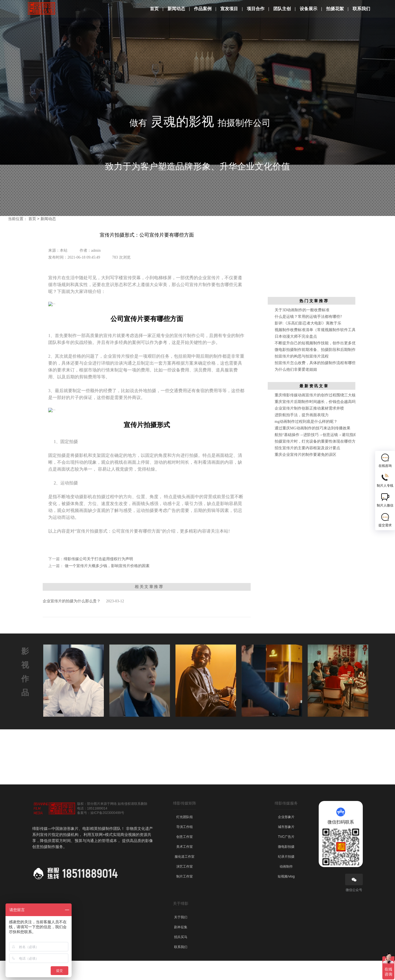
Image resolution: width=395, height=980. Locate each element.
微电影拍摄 (286, 866)
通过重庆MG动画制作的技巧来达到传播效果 (313, 447)
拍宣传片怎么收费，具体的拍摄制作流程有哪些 (315, 382)
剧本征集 (181, 946)
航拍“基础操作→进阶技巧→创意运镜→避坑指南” (317, 454)
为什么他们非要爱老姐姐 (296, 389)
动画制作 (286, 886)
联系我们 (361, 9)
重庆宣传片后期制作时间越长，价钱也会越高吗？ (317, 421)
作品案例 (203, 9)
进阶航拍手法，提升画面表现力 (302, 434)
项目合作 (256, 9)
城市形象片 (286, 846)
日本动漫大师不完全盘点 (296, 356)
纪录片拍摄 (286, 876)
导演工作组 (185, 846)
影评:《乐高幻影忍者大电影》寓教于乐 (308, 343)
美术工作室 (185, 866)
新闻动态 (176, 9)
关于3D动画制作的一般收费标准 (302, 329)
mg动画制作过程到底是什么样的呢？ (306, 441)
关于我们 (181, 936)
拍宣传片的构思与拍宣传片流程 (302, 376)
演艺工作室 (185, 886)
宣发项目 (229, 9)
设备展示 (309, 9)
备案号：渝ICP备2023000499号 (101, 832)
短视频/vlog (286, 896)
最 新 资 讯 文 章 (314, 405)
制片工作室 (185, 896)
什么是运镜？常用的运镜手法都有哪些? (308, 336)
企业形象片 (286, 836)
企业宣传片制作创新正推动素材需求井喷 (309, 428)
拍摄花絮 (335, 9)
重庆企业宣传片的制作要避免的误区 (305, 474)
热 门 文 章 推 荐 (314, 320)
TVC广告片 (286, 856)
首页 (154, 9)
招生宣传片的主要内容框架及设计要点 (307, 467)
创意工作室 (185, 856)
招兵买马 (181, 956)
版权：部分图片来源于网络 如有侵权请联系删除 (112, 823)
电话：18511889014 (92, 828)
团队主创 (282, 9)
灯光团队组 (185, 836)
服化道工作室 (185, 876)
